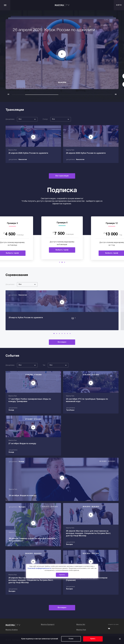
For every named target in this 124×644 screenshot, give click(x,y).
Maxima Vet (81, 625)
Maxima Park (81, 630)
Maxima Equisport (48, 625)
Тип (44, 365)
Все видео (62, 342)
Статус (45, 119)
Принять (62, 575)
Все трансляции (62, 176)
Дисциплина (10, 119)
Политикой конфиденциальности (40, 568)
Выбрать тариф (62, 250)
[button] (60, 262)
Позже (71, 639)
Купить (93, 639)
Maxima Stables (12, 630)
